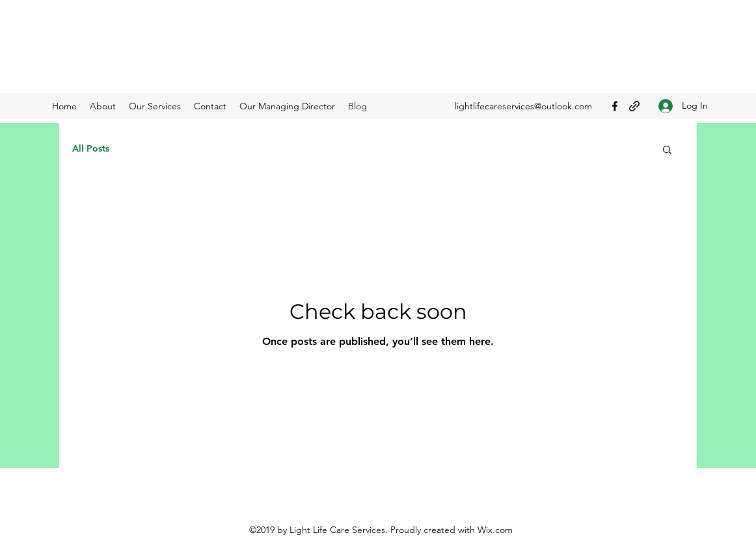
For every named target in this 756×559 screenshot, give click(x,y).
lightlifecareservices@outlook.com (523, 106)
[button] (667, 151)
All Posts (91, 148)
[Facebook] (615, 106)
